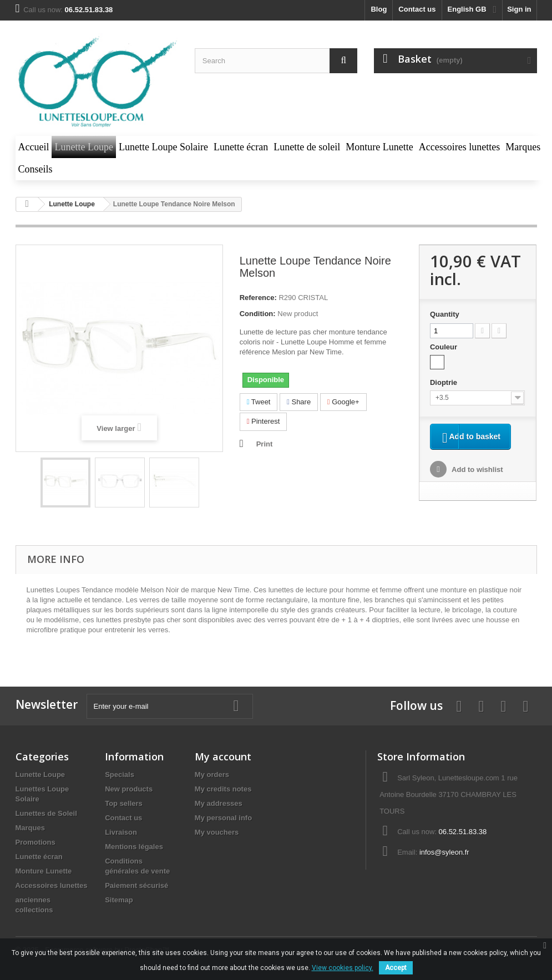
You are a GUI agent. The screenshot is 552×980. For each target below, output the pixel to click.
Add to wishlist (477, 484)
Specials (120, 775)
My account (223, 756)
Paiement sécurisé (136, 885)
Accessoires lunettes (52, 885)
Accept (396, 968)
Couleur (445, 347)
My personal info (223, 818)
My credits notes (223, 789)
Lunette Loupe (40, 775)
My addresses (219, 803)
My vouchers (217, 832)
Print (265, 444)
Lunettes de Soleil (46, 813)
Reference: (258, 298)
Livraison (121, 832)
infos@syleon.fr (444, 852)
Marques (30, 828)
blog (379, 9)
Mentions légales (134, 847)
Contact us (417, 9)
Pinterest (264, 421)
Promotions (36, 842)
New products (129, 789)
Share (299, 402)
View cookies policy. (343, 968)
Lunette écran (39, 857)
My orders (212, 775)
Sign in (519, 9)
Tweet (259, 402)
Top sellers (124, 803)
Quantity (445, 314)
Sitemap (119, 900)
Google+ (343, 402)
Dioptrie (445, 382)
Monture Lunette (44, 871)
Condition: (258, 314)
